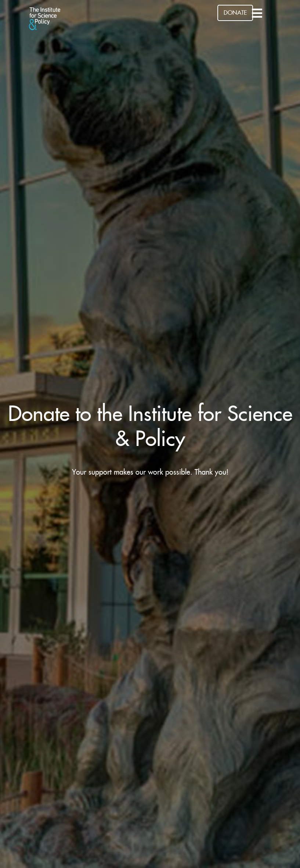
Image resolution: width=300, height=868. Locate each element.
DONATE (235, 13)
